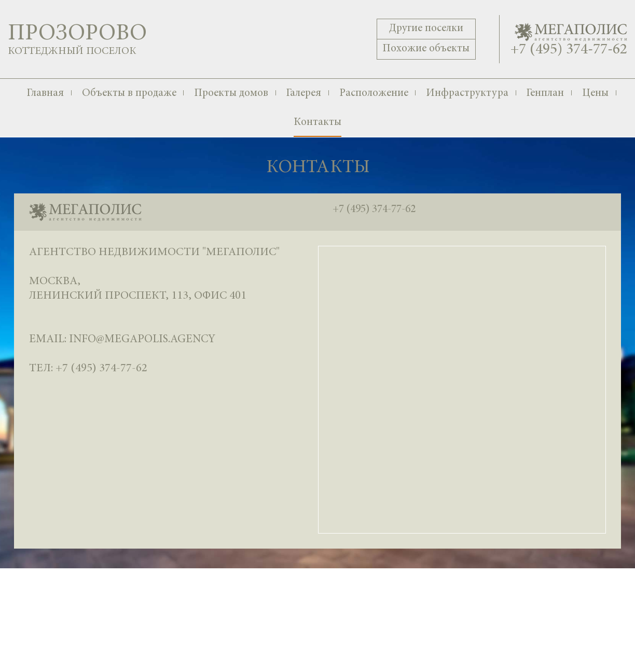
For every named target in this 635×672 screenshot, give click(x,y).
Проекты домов (231, 94)
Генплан (545, 94)
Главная (45, 94)
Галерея (303, 94)
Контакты (317, 123)
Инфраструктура (467, 94)
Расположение (374, 94)
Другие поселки (426, 29)
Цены (595, 94)
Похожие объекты (426, 49)
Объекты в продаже (129, 94)
